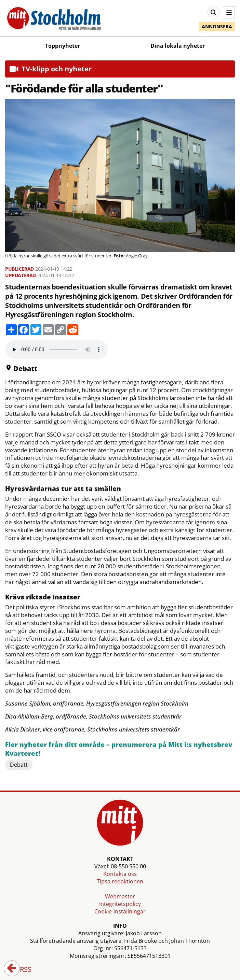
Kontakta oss (120, 874)
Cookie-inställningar (120, 911)
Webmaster (120, 896)
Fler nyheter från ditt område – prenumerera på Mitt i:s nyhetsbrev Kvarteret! (119, 749)
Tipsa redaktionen (120, 881)
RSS (21, 970)
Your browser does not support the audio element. (56, 350)
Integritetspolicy (120, 904)
